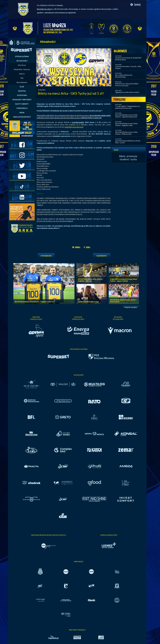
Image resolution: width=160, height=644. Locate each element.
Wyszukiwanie (22, 82)
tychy (134, 159)
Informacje (22, 65)
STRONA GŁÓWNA (22, 56)
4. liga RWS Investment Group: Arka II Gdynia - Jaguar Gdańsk (124, 280)
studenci (124, 159)
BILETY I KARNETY (22, 104)
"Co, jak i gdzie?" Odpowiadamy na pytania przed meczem (128, 107)
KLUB (22, 87)
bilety (122, 156)
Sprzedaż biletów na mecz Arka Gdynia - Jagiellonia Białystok (126, 116)
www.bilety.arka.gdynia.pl (74, 127)
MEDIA (22, 113)
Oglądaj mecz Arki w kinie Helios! (127, 92)
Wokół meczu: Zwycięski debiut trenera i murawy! (127, 85)
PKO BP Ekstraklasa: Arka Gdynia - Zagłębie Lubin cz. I (90, 280)
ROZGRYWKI (22, 95)
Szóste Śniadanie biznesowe (88, 302)
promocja (132, 156)
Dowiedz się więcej (44, 9)
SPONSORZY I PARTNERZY (22, 100)
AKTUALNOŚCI (22, 61)
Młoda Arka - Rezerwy (22, 69)
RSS (22, 78)
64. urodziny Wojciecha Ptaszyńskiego (124, 76)
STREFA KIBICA (22, 108)
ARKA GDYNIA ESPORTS (22, 117)
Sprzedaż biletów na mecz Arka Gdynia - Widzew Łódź (126, 133)
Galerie (22, 74)
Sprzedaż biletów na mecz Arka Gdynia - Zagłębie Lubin (126, 124)
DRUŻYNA (22, 91)
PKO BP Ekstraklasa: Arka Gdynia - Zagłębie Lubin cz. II (35, 302)
